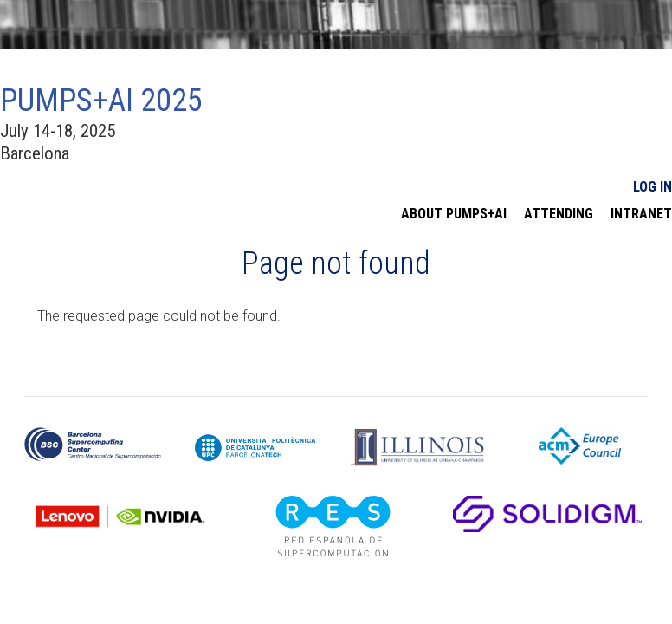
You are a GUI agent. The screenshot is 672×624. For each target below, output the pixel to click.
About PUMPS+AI (454, 214)
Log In (653, 187)
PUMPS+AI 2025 (101, 101)
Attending (559, 214)
